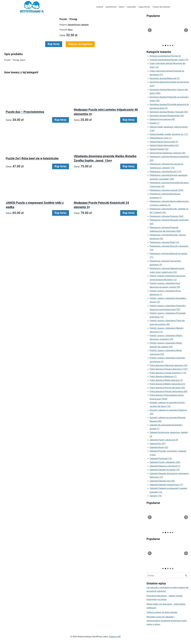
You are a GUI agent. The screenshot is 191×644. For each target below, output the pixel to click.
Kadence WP (115, 637)
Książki (155, 123)
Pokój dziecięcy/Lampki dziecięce (168, 373)
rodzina (100, 7)
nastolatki (131, 7)
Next (186, 30)
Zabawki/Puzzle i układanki (165, 462)
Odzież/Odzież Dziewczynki (164, 142)
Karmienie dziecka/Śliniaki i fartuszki (169, 112)
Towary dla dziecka (161, 7)
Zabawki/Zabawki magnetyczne (166, 485)
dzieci (122, 7)
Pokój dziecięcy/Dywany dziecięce (169, 369)
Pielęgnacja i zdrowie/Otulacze (167, 216)
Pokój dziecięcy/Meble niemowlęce (167, 384)
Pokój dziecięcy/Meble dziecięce (166, 380)
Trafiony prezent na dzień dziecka (162, 612)
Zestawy (156, 496)
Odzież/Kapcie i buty (161, 138)
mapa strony (144, 7)
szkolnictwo (111, 7)
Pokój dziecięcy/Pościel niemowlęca (169, 391)
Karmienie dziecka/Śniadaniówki (167, 116)
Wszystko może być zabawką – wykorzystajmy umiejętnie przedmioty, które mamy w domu (167, 621)
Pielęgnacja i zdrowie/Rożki (164, 242)
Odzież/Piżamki (159, 149)
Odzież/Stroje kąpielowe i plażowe (168, 153)
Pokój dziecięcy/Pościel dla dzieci (167, 388)
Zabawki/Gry (158, 444)
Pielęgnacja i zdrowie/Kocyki (166, 172)
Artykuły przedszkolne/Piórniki (165, 56)
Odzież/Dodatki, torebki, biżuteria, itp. (169, 134)
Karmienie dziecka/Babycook (165, 78)
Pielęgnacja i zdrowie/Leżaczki (167, 190)
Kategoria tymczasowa (162, 119)
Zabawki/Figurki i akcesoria (164, 440)
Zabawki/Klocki (159, 447)
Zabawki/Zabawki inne (162, 481)
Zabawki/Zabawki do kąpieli (165, 470)
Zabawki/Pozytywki (161, 458)
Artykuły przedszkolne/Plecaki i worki (169, 60)
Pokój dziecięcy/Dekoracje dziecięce (169, 365)
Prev (150, 30)
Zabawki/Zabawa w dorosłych (165, 466)
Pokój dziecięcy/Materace (163, 376)
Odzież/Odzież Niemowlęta (164, 145)
